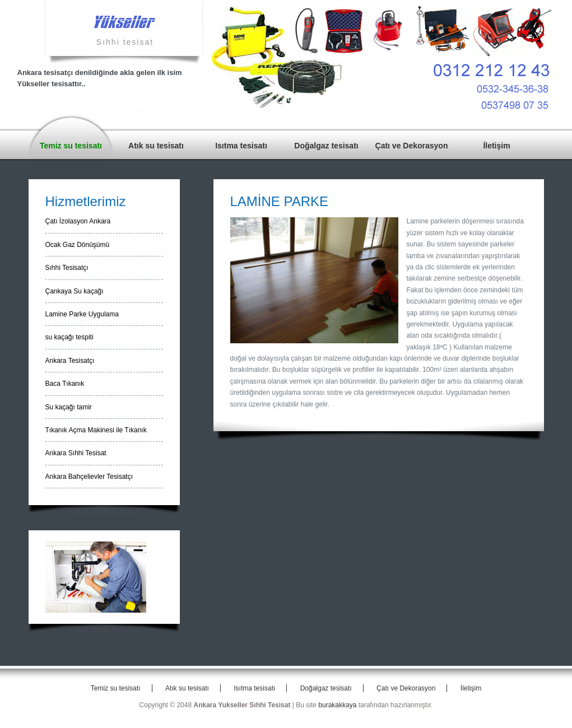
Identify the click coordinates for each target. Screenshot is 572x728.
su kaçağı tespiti (69, 337)
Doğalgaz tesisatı (326, 146)
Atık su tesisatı (156, 146)
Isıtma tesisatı (241, 146)
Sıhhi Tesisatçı (67, 268)
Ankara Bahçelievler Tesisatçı (89, 477)
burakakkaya (337, 705)
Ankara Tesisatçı (70, 361)
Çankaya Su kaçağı (75, 291)
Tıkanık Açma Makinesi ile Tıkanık (96, 430)
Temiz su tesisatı (71, 146)
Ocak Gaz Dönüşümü (78, 245)
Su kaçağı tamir (69, 407)
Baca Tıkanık (65, 384)
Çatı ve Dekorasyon (412, 146)
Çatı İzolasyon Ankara (78, 221)
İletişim (496, 146)
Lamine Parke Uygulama (82, 314)
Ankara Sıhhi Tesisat (76, 453)
